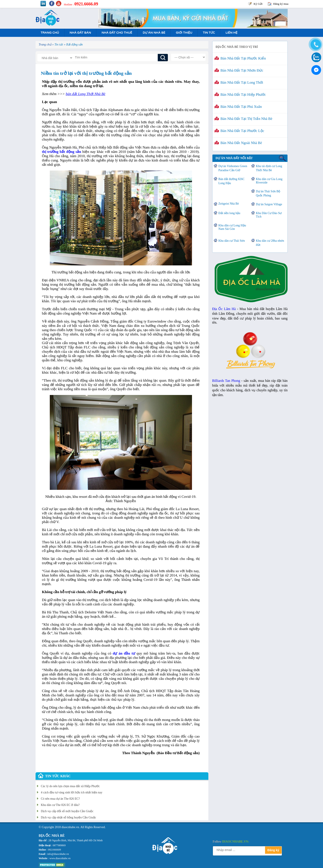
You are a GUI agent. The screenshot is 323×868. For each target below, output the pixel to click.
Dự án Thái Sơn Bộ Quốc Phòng (268, 193)
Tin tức (209, 33)
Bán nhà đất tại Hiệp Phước (240, 95)
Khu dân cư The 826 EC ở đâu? (60, 805)
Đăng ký (273, 850)
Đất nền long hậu (229, 213)
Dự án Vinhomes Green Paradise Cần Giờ (233, 168)
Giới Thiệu (184, 33)
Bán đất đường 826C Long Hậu (232, 181)
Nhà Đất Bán (80, 33)
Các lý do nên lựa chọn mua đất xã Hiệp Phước (70, 786)
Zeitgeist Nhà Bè (229, 204)
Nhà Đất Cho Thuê (117, 33)
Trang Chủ (50, 33)
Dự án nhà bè (154, 33)
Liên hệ (231, 33)
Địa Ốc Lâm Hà (224, 309)
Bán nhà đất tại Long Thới (239, 82)
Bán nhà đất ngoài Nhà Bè (238, 143)
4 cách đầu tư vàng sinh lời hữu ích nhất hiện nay (72, 792)
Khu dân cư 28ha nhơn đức (270, 243)
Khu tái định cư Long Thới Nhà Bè (269, 168)
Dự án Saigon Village (269, 204)
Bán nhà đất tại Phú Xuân (238, 107)
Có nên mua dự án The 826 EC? (60, 799)
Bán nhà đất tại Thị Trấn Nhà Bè (243, 119)
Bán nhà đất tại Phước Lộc (240, 131)
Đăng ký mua (281, 4)
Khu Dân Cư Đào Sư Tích (269, 215)
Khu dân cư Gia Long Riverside (269, 181)
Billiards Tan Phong (226, 381)
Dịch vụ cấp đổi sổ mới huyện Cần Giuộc (67, 811)
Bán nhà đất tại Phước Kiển (240, 58)
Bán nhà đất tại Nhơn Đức (239, 70)
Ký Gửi (258, 4)
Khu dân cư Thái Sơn (232, 241)
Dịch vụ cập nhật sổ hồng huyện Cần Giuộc (69, 817)
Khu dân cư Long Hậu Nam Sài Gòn (232, 227)
